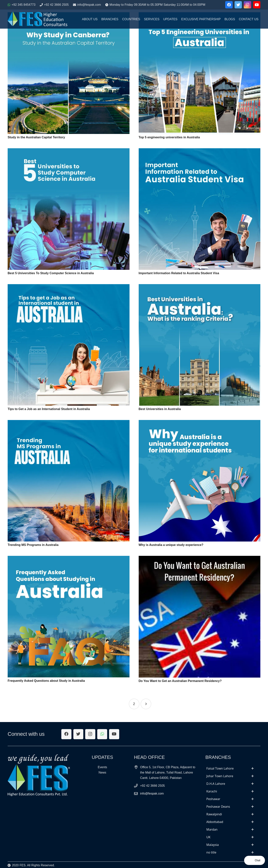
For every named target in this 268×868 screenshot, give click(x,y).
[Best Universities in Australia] (200, 345)
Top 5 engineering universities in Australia (169, 137)
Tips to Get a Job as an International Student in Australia (49, 409)
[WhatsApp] (102, 734)
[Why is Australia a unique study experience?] (200, 481)
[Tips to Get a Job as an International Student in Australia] (69, 345)
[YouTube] (257, 5)
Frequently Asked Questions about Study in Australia (46, 681)
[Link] (37, 19)
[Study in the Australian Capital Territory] (69, 73)
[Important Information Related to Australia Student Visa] (200, 209)
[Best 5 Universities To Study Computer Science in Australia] (69, 209)
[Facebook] (229, 5)
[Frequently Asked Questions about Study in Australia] (69, 617)
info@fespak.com (152, 793)
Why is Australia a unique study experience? (171, 545)
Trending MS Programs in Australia (33, 545)
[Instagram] (247, 5)
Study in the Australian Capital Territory (36, 137)
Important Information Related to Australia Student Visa (179, 273)
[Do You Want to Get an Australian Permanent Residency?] (200, 617)
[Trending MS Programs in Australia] (69, 481)
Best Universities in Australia (160, 409)
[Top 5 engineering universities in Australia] (200, 73)
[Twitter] (238, 5)
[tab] (230, 768)
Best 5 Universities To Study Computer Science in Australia (51, 273)
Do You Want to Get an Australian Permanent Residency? (180, 681)
